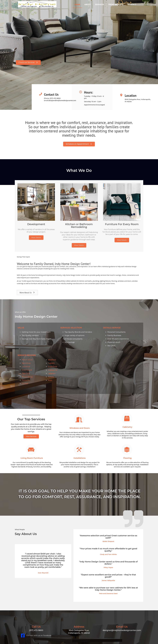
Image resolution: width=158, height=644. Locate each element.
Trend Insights (116, 5)
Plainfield (26, 373)
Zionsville (26, 380)
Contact (132, 5)
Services (100, 5)
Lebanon (52, 373)
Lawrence (26, 367)
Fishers (51, 377)
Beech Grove (27, 360)
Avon (50, 380)
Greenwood (27, 370)
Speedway (26, 363)
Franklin (51, 363)
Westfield (52, 360)
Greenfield (52, 367)
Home (77, 5)
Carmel (25, 384)
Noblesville (53, 370)
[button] (28, 63)
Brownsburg (27, 377)
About (88, 5)
